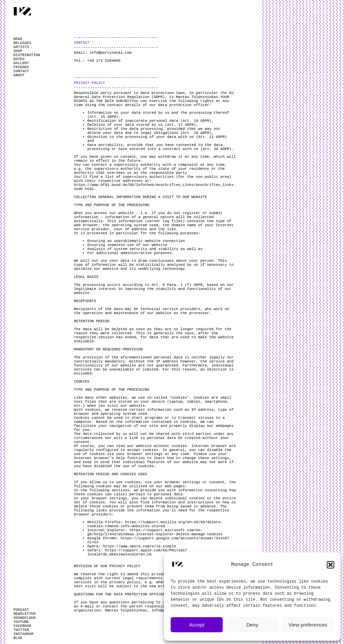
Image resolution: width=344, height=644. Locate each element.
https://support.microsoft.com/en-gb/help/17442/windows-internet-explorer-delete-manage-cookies (155, 532)
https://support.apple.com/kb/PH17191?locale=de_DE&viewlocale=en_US (137, 552)
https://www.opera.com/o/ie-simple (139, 546)
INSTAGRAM (23, 634)
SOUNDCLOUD (25, 618)
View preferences (308, 625)
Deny (252, 625)
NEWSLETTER (25, 614)
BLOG (18, 638)
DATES (19, 59)
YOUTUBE (21, 622)
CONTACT (21, 71)
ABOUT (19, 75)
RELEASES (22, 43)
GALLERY (21, 63)
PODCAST (21, 610)
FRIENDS (21, 67)
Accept (197, 625)
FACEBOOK (22, 626)
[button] (331, 565)
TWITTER (21, 630)
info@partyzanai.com (110, 53)
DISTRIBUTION (27, 55)
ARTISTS (21, 47)
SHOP (18, 51)
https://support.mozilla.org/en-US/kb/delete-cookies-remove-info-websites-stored (155, 524)
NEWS (18, 39)
